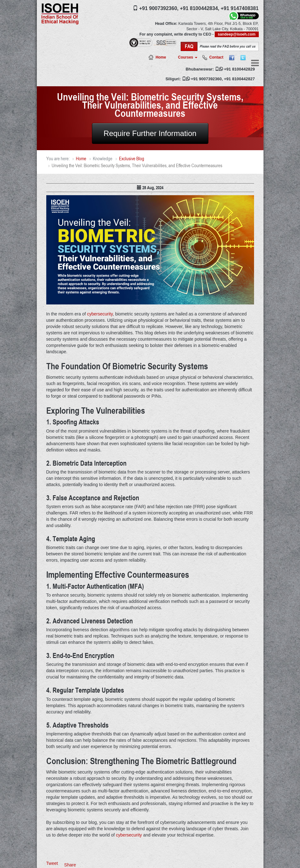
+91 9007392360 (206, 79)
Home (161, 57)
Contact (216, 57)
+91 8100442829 (240, 69)
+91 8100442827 (240, 79)
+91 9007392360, (159, 8)
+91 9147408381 (240, 8)
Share (70, 865)
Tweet (52, 863)
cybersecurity (100, 314)
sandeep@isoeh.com (237, 34)
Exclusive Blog (132, 159)
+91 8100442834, (199, 8)
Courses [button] (187, 57)
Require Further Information (150, 133)
